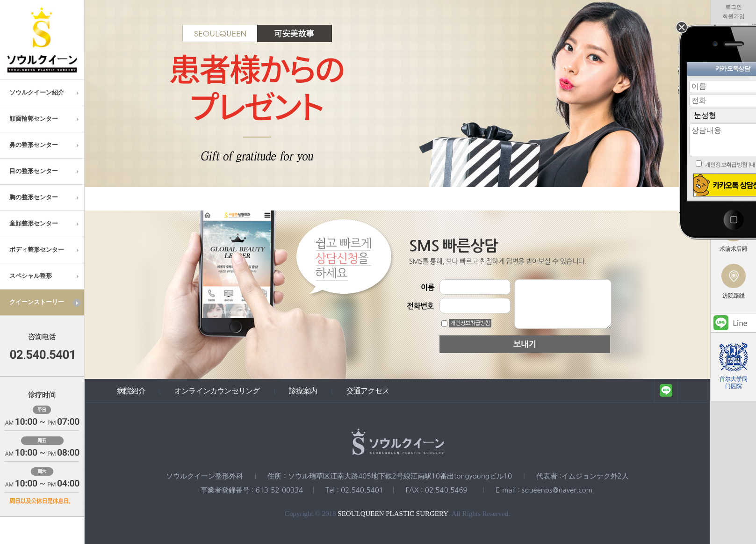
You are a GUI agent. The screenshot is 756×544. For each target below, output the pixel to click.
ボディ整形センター (45, 250)
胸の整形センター (45, 197)
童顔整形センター (45, 224)
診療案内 (303, 391)
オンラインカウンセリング (217, 391)
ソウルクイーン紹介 (45, 93)
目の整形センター (45, 171)
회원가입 (734, 16)
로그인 (734, 7)
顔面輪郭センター (45, 119)
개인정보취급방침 (470, 323)
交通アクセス (368, 391)
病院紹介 (131, 391)
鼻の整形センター (45, 145)
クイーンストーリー (45, 303)
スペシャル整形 (45, 276)
